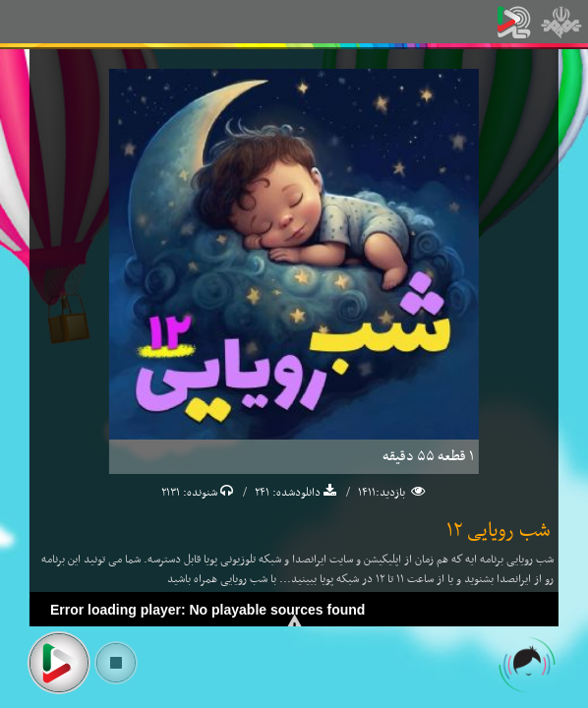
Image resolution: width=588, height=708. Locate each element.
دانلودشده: (295, 493)
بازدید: (392, 493)
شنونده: (199, 493)
